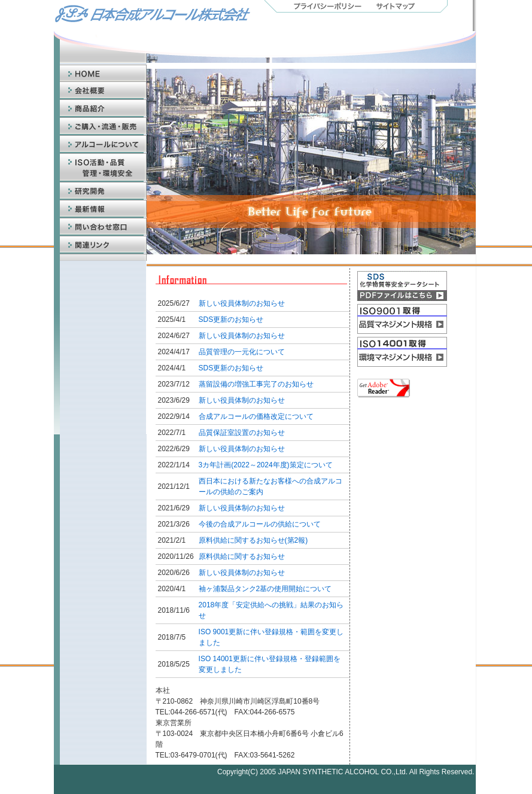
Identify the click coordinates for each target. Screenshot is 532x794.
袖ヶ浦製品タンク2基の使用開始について (265, 589)
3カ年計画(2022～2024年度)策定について (266, 465)
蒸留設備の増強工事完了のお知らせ (256, 384)
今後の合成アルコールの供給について (260, 524)
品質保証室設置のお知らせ (242, 433)
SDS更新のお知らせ (231, 320)
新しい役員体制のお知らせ (242, 303)
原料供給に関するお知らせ (242, 556)
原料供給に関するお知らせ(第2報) (253, 540)
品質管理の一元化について (242, 352)
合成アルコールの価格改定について (256, 416)
